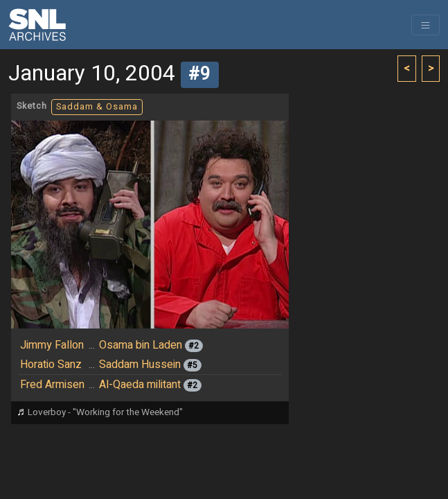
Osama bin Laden (141, 345)
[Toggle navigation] (425, 25)
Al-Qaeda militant (140, 385)
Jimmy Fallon (52, 345)
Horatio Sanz (51, 365)
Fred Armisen (52, 385)
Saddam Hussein (140, 365)
